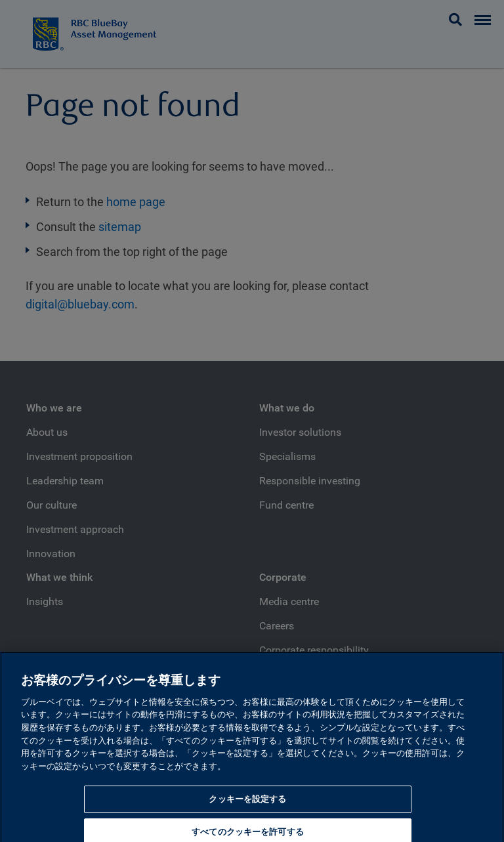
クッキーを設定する (247, 806)
